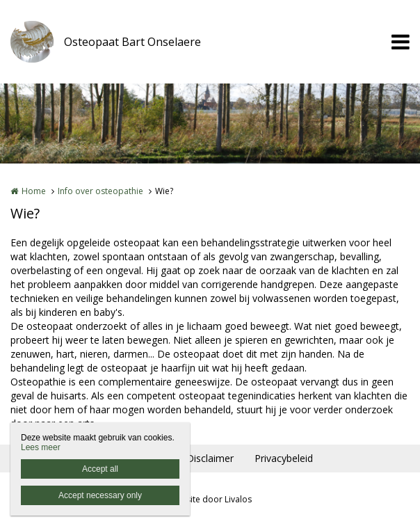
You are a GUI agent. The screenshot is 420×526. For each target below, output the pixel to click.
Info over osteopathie (100, 191)
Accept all (100, 469)
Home (34, 191)
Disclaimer (210, 458)
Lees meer (41, 447)
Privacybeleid (284, 458)
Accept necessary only (100, 495)
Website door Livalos (210, 499)
